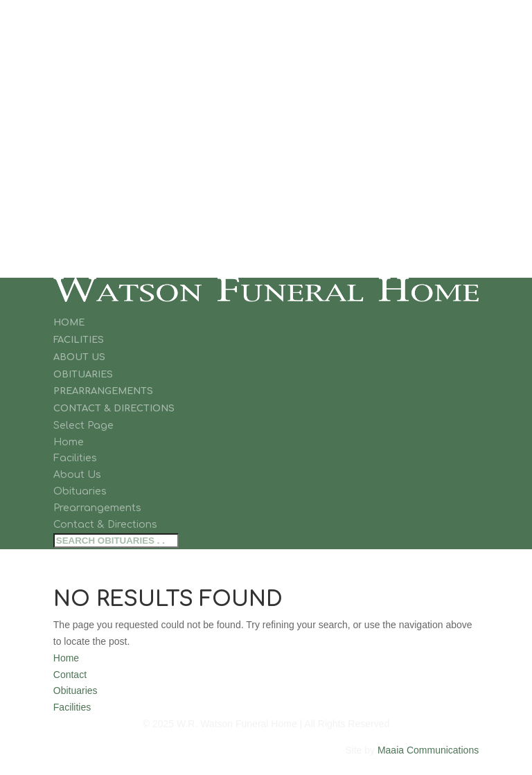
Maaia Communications (428, 750)
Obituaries (83, 375)
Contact (70, 675)
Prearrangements (103, 391)
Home (69, 323)
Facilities (79, 340)
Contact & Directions (114, 409)
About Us (79, 357)
